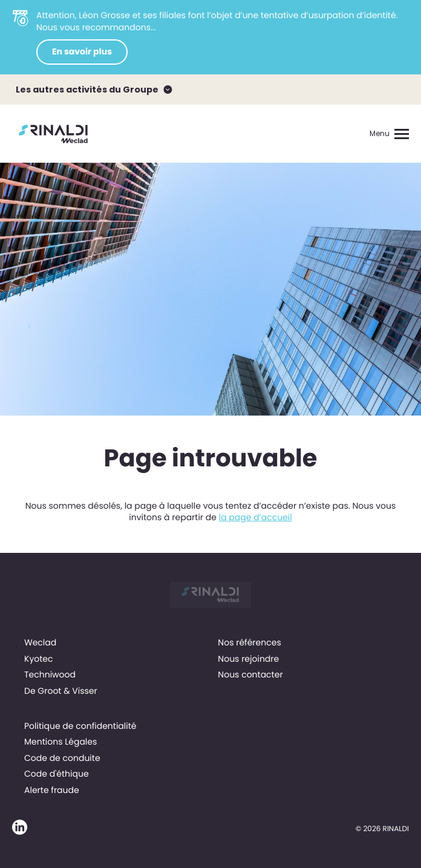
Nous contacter (250, 674)
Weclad (40, 642)
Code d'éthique (57, 774)
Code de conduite (62, 758)
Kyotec (39, 659)
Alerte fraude (52, 790)
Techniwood (50, 674)
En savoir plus (82, 51)
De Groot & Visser (61, 691)
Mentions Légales (60, 742)
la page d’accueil (256, 517)
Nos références (249, 642)
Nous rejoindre (248, 659)
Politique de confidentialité (80, 726)
